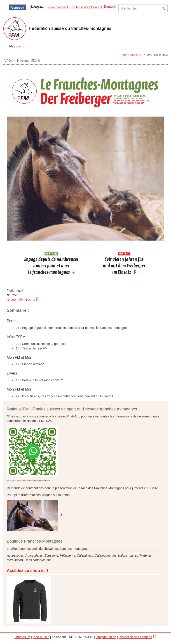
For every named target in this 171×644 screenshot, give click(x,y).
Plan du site (41, 637)
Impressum (22, 637)
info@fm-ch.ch (106, 637)
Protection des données (135, 637)
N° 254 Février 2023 (21, 300)
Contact (96, 7)
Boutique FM (79, 7)
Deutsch (110, 7)
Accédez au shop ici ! (27, 571)
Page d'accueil (58, 7)
